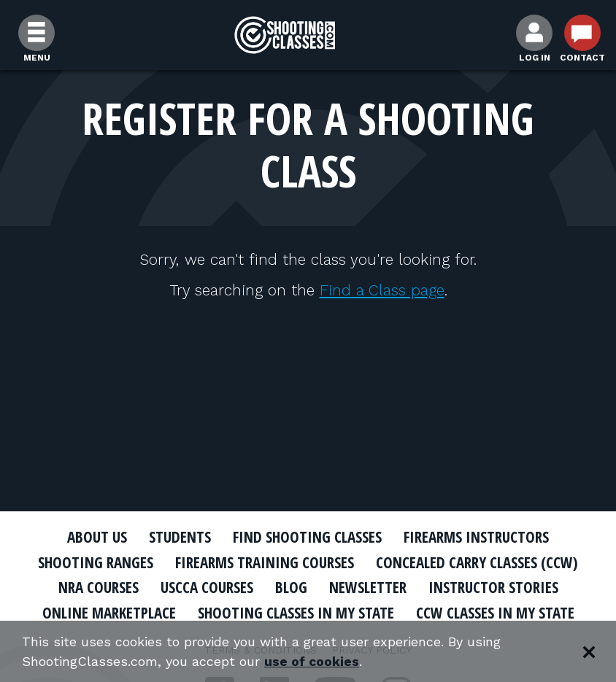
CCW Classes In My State (495, 613)
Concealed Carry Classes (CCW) (477, 562)
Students (180, 537)
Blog (291, 587)
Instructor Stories (493, 587)
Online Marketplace (109, 613)
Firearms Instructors (476, 537)
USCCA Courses (207, 587)
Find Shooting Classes (307, 537)
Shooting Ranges (96, 562)
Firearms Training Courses (265, 562)
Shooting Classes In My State (296, 613)
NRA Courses (99, 587)
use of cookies (312, 661)
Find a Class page (382, 290)
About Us (97, 537)
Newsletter (368, 587)
